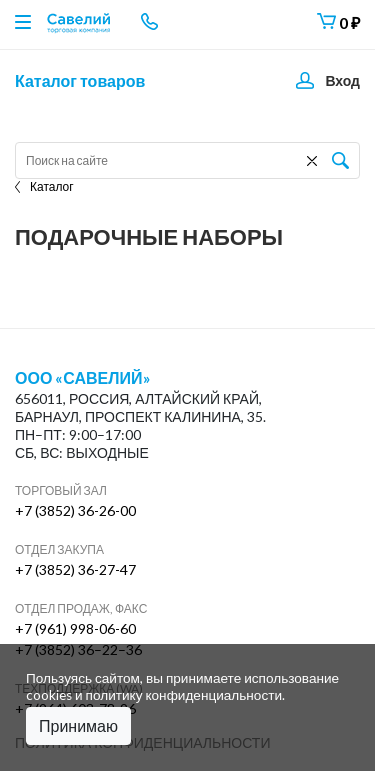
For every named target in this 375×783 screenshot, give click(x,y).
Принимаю (78, 725)
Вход (342, 80)
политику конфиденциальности (184, 695)
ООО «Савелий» (83, 378)
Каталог (44, 186)
